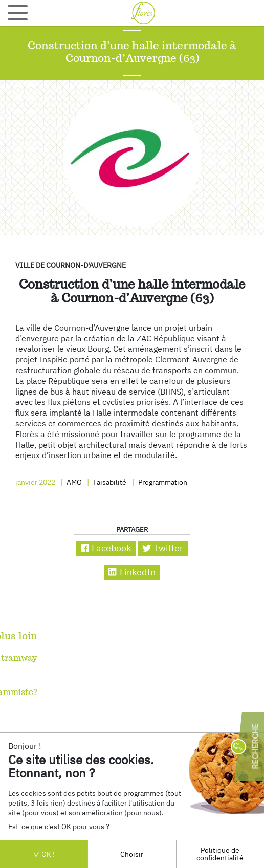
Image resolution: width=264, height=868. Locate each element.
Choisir (132, 854)
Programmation (162, 482)
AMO (73, 482)
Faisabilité (109, 482)
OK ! (44, 854)
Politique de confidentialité (220, 853)
